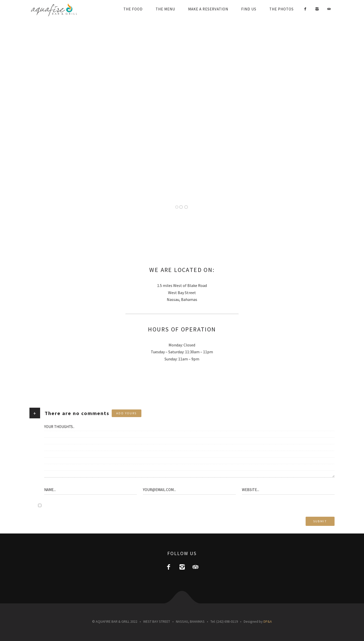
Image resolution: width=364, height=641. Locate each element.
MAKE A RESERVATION (208, 9)
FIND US (249, 9)
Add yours (127, 413)
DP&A (268, 621)
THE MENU (165, 9)
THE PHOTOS (282, 9)
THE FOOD (133, 9)
